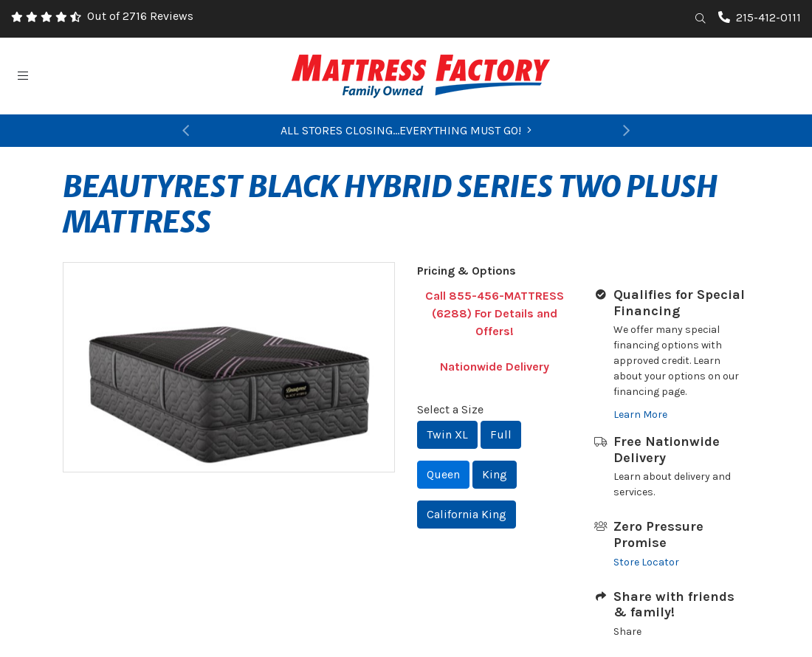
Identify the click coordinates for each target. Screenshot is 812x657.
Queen (443, 474)
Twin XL (447, 434)
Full (501, 434)
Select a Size (450, 409)
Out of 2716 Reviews (140, 16)
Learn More (640, 415)
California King (467, 514)
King (495, 474)
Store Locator (646, 562)
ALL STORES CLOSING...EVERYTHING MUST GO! (406, 130)
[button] (185, 131)
